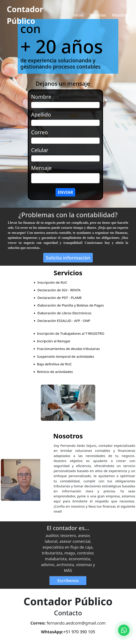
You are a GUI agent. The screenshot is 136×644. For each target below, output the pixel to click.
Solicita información (68, 258)
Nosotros (121, 15)
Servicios (97, 15)
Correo (40, 132)
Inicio (78, 15)
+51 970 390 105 (79, 632)
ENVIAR (65, 192)
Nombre (41, 97)
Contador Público (25, 15)
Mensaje (41, 168)
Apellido (41, 114)
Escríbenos (68, 581)
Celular (40, 150)
